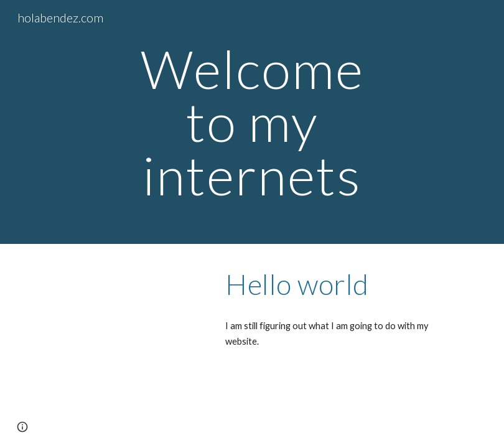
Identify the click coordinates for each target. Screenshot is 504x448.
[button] (22, 427)
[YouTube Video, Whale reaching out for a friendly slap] (123, 308)
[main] (252, 122)
